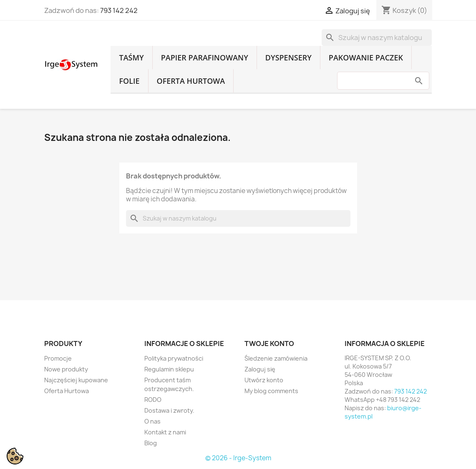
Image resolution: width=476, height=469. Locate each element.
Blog (151, 443)
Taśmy (131, 58)
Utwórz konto (264, 380)
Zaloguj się (260, 369)
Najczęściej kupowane (76, 380)
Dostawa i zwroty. (169, 410)
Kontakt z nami (165, 432)
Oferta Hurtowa (191, 81)
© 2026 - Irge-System (238, 458)
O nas (152, 421)
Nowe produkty (66, 369)
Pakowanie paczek (366, 58)
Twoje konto (269, 344)
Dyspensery (288, 58)
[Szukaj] (377, 38)
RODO (153, 400)
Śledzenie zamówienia (276, 358)
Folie (129, 81)
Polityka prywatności (174, 358)
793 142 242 (119, 10)
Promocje (58, 358)
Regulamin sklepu (169, 369)
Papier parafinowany (205, 58)
